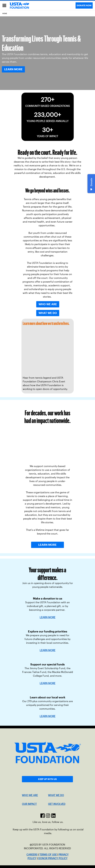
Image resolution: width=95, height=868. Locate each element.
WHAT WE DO (56, 795)
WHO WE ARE (30, 795)
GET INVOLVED (57, 804)
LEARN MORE (47, 650)
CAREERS (32, 855)
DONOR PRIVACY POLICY (53, 858)
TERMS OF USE (48, 855)
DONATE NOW (84, 5)
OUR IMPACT (29, 804)
